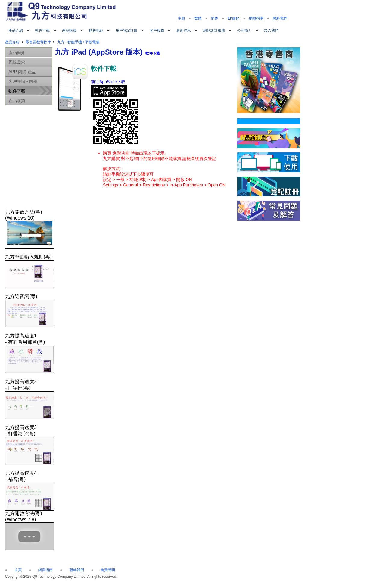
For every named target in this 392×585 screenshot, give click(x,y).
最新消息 (184, 30)
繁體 (198, 18)
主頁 (182, 18)
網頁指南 (256, 18)
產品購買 (69, 30)
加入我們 (271, 30)
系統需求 (17, 62)
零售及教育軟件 (38, 42)
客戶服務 (157, 30)
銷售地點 (96, 30)
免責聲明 (108, 570)
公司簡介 (244, 30)
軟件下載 (42, 30)
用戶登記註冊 (126, 30)
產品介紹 (16, 30)
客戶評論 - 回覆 (23, 81)
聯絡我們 (280, 18)
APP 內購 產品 (22, 72)
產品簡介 (17, 52)
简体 (215, 18)
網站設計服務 (214, 30)
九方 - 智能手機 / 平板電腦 (78, 42)
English (233, 18)
